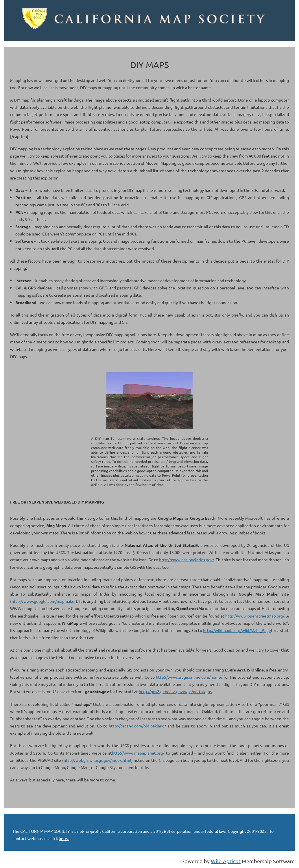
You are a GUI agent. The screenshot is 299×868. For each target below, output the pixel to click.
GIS (162, 760)
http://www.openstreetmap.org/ (255, 616)
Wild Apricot (226, 861)
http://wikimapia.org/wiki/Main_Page (237, 630)
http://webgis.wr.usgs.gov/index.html (97, 760)
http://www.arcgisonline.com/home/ (189, 677)
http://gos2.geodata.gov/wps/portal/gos (175, 691)
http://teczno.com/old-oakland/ (137, 726)
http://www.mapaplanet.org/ (138, 753)
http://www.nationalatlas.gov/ (187, 560)
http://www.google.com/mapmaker (44, 601)
